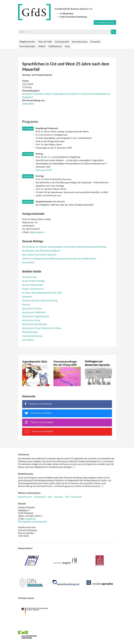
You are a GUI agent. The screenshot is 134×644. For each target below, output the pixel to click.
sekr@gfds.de (30, 519)
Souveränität (28, 262)
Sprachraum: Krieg (31, 320)
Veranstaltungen (27, 46)
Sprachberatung (80, 42)
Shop (67, 46)
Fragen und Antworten (33, 289)
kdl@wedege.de (37, 232)
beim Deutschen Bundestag (74, 17)
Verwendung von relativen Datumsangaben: (64, 247)
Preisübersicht (40, 497)
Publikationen (55, 46)
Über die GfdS (45, 42)
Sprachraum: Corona (32, 308)
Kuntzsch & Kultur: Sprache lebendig (40, 300)
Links (50, 497)
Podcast (26, 304)
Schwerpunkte (62, 42)
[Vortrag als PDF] (44, 170)
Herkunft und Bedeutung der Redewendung (59, 258)
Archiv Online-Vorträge (33, 281)
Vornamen (95, 42)
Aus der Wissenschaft (33, 285)
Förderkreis (24, 454)
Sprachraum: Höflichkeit (34, 312)
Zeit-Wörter (28, 340)
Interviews (27, 297)
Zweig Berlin (28, 103)
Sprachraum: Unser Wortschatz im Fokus (42, 328)
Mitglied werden (27, 42)
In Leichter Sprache (105, 22)
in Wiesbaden (67, 13)
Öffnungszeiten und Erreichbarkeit (32, 522)
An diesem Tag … (30, 277)
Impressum (58, 497)
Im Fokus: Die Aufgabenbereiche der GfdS (42, 293)
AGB (67, 497)
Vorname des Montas (32, 336)
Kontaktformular (25, 497)
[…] (74, 467)
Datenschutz (76, 497)
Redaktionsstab (26, 474)
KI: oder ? (41, 251)
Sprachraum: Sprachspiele (35, 324)
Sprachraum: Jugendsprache (36, 316)
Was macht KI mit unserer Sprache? (39, 254)
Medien (42, 46)
